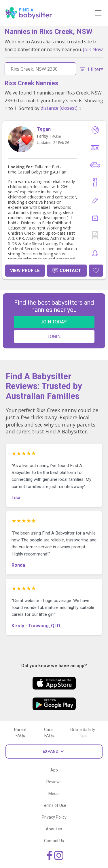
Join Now (93, 49)
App (54, 770)
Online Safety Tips (83, 733)
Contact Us (54, 841)
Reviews (54, 782)
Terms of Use (54, 805)
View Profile (25, 271)
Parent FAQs (20, 733)
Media (54, 794)
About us (54, 829)
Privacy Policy (54, 817)
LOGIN (54, 336)
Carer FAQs (49, 733)
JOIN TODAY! (54, 322)
